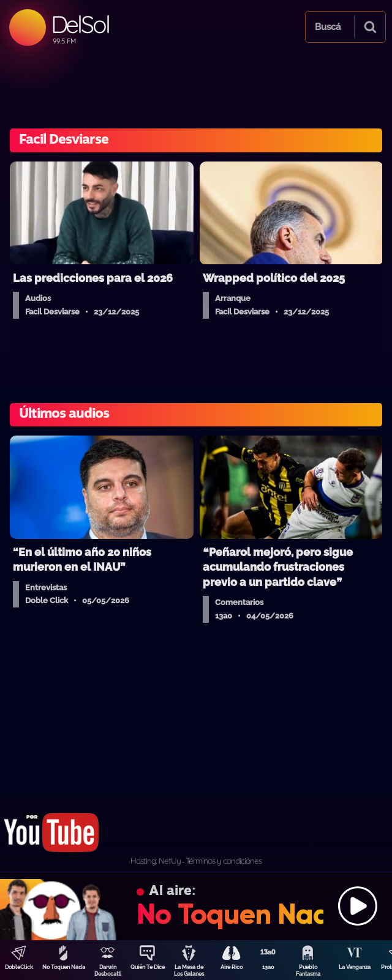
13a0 (268, 967)
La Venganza (355, 967)
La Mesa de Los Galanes (189, 971)
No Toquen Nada (64, 967)
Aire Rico (232, 967)
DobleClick (19, 967)
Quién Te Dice (148, 967)
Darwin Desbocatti (108, 971)
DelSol (80, 24)
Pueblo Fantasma (308, 971)
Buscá (328, 27)
